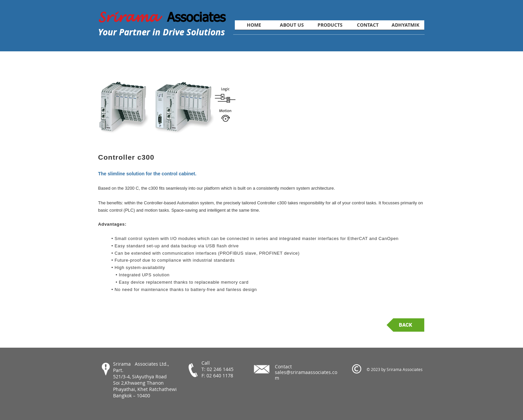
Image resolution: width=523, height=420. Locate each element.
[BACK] (405, 325)
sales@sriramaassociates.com (306, 375)
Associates (196, 17)
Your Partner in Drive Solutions (161, 32)
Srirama (133, 17)
